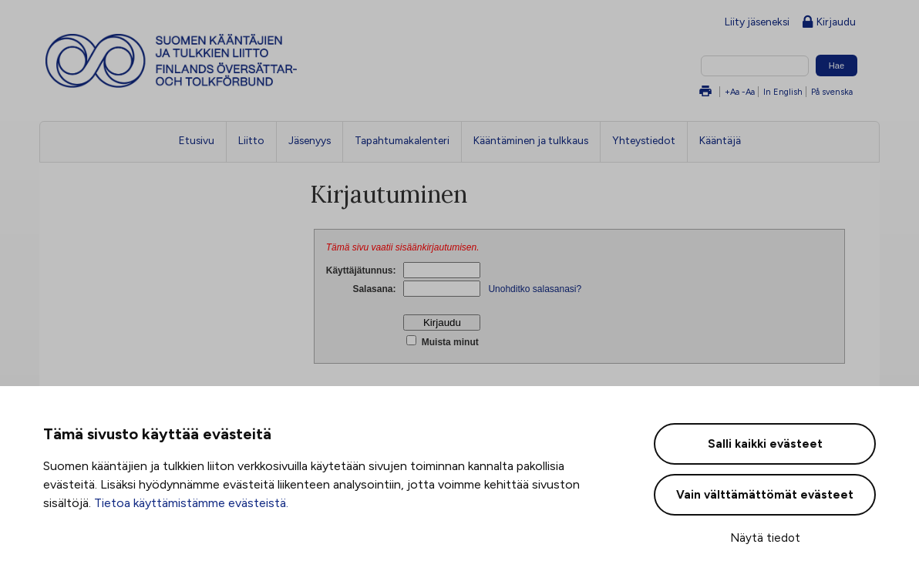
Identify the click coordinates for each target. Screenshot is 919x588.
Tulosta (705, 92)
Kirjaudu (829, 23)
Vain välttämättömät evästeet (765, 495)
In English (783, 92)
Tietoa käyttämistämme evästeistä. (191, 503)
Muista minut (448, 342)
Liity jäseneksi (757, 22)
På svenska (832, 92)
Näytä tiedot (765, 538)
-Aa (748, 92)
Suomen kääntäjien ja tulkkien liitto (235, 61)
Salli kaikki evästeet (765, 444)
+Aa (732, 92)
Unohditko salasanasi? (535, 289)
